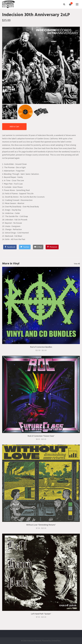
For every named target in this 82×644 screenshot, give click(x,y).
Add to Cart (14, 127)
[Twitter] (25, 247)
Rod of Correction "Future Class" (41, 436)
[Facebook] (10, 247)
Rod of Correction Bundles (41, 347)
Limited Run (56, 641)
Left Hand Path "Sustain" (41, 614)
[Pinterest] (52, 247)
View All (77, 264)
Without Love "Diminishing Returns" (41, 525)
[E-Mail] (38, 247)
